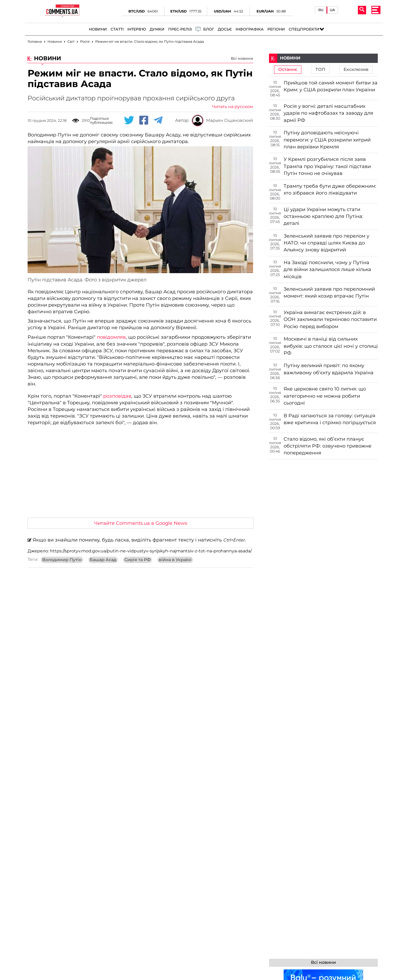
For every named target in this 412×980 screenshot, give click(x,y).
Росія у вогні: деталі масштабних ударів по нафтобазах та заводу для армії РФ (328, 113)
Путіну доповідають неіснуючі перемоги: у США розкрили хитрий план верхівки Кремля (327, 140)
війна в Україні (175, 560)
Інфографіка (250, 29)
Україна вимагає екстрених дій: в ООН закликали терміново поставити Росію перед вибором (330, 319)
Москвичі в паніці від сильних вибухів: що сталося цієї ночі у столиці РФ (331, 346)
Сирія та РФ (138, 560)
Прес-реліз (180, 29)
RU (321, 10)
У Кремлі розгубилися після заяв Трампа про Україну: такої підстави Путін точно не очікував (327, 166)
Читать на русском (233, 107)
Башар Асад (103, 560)
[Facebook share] (144, 121)
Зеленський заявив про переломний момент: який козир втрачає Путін (329, 293)
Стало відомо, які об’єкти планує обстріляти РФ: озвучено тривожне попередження (328, 446)
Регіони (276, 29)
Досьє (225, 29)
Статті (117, 29)
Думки (157, 29)
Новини (98, 29)
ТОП (320, 70)
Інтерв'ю (137, 29)
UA (332, 10)
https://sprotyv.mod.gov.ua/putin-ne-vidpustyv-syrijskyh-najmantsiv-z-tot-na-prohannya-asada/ (151, 551)
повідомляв (111, 337)
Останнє (288, 70)
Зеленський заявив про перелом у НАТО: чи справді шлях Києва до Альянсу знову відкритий (326, 243)
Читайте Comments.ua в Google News (141, 523)
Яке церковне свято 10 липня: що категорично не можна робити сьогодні (325, 396)
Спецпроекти (304, 29)
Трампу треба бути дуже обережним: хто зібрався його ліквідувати (330, 190)
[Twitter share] (129, 121)
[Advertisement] (140, 474)
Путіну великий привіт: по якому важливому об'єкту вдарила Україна (329, 369)
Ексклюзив (356, 70)
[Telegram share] (158, 121)
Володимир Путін (62, 560)
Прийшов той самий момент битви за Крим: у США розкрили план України (331, 86)
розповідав (117, 396)
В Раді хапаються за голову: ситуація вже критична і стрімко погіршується (330, 419)
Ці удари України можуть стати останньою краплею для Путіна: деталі (323, 216)
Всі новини (242, 58)
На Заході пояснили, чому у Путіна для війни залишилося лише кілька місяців (327, 270)
